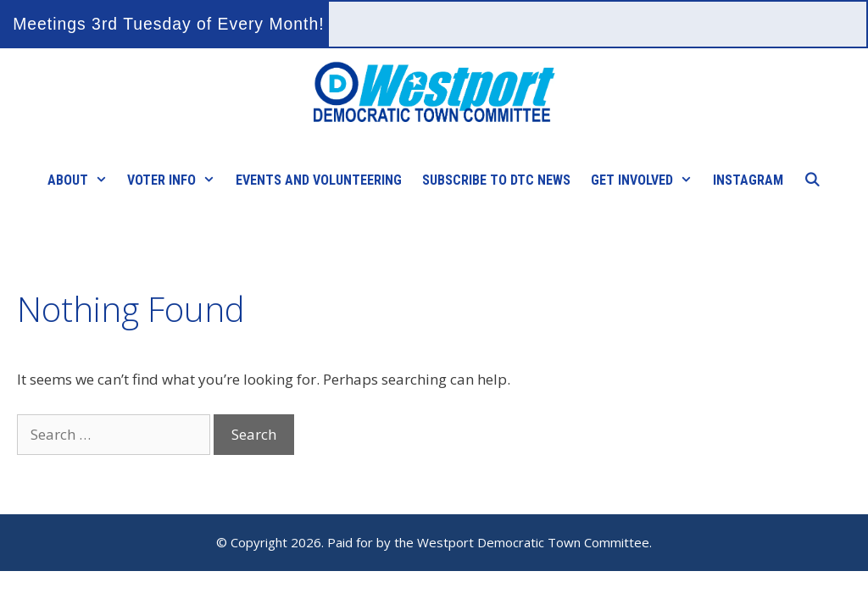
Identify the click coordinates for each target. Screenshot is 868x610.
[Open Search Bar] (812, 180)
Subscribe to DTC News (496, 180)
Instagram (748, 180)
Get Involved (647, 180)
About (83, 180)
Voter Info (176, 180)
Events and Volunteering (319, 180)
